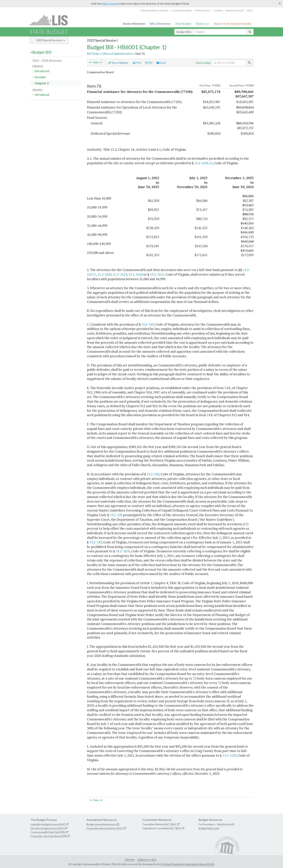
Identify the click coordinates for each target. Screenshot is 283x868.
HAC (167, 824)
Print (137, 63)
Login (250, 10)
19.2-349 (148, 324)
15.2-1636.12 (204, 163)
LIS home (218, 10)
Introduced (42, 71)
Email (161, 63)
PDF (149, 63)
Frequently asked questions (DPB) (49, 836)
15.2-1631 (157, 274)
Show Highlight (118, 63)
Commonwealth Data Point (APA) (48, 832)
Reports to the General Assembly (232, 24)
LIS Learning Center (182, 10)
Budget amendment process (102, 824)
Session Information (134, 24)
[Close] (280, 3)
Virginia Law (202, 24)
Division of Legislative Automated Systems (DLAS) (188, 864)
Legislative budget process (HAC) (48, 824)
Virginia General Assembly (154, 10)
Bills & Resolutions (160, 24)
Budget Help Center (209, 828)
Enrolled (40, 77)
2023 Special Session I (51, 40)
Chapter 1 (42, 83)
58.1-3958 (123, 551)
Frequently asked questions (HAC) (105, 828)
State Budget (183, 24)
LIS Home (130, 860)
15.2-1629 (120, 274)
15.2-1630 (136, 274)
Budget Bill (184, 32)
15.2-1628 (104, 274)
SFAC (174, 824)
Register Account (235, 10)
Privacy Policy (203, 10)
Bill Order (93, 54)
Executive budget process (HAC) (48, 828)
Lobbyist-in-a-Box (147, 860)
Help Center (109, 4)
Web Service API (226, 824)
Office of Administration (117, 54)
